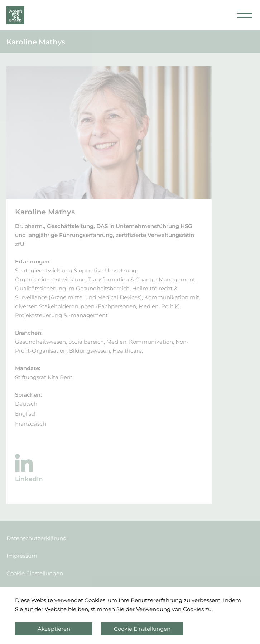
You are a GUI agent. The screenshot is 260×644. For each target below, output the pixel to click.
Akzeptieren (54, 629)
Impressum (22, 556)
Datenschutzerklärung (37, 538)
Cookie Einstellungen (35, 573)
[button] (245, 15)
